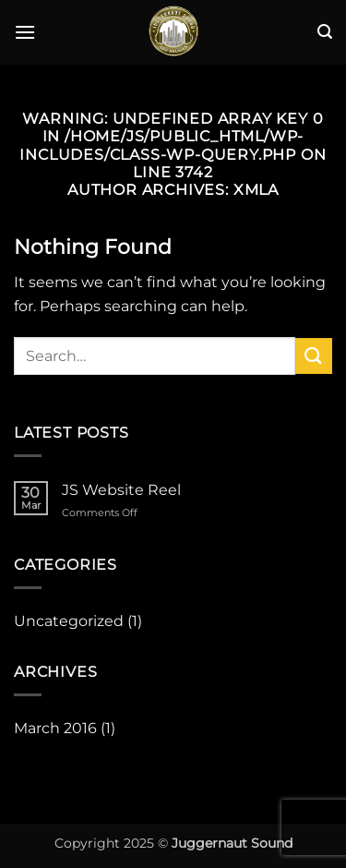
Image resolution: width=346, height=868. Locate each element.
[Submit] (314, 356)
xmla (256, 190)
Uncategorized (69, 621)
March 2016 (55, 728)
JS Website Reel (121, 490)
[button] (25, 32)
